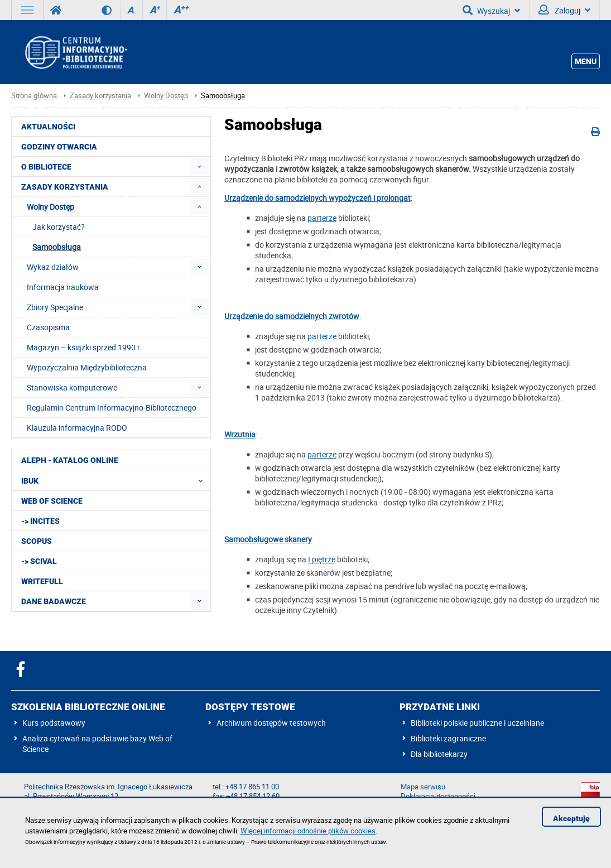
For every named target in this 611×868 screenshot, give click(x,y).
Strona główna (34, 96)
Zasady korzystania (100, 96)
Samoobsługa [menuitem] (57, 247)
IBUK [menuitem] (115, 480)
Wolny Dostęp (166, 96)
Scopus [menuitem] (37, 541)
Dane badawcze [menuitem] (54, 601)
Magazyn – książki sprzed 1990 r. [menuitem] (84, 347)
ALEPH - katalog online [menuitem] (70, 460)
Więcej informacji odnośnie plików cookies (308, 831)
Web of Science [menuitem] (52, 501)
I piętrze (322, 559)
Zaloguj (564, 10)
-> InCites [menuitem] (40, 521)
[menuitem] (199, 167)
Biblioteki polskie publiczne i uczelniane (477, 723)
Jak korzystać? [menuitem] (59, 227)
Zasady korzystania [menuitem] (65, 187)
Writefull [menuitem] (42, 581)
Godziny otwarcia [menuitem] (59, 147)
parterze (322, 218)
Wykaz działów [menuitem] (53, 267)
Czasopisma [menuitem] (48, 327)
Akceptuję (571, 818)
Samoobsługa (223, 96)
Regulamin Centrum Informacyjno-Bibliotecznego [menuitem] (112, 408)
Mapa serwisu (423, 787)
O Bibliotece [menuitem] (46, 167)
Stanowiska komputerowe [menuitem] (72, 387)
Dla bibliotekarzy (439, 754)
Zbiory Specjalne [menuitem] (55, 307)
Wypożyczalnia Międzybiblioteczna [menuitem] (87, 367)
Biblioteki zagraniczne (448, 738)
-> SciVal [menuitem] (39, 561)
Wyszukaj (491, 10)
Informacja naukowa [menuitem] (63, 287)
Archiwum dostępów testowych (271, 723)
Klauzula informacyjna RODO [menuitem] (77, 428)
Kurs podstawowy (54, 723)
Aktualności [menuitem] (48, 127)
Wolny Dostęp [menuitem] (50, 207)
